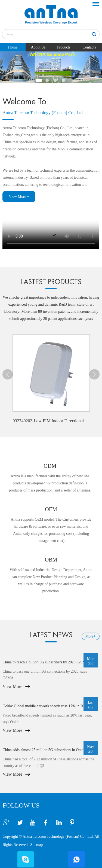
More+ (91, 636)
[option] (51, 67)
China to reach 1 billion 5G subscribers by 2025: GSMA (45, 662)
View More (12, 686)
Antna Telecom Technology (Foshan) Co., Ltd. (43, 113)
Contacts (89, 47)
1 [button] (39, 80)
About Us (38, 47)
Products (64, 47)
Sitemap (36, 845)
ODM (50, 466)
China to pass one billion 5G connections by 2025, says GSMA (45, 675)
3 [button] (55, 80)
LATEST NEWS (51, 635)
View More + (19, 197)
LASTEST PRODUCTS (51, 282)
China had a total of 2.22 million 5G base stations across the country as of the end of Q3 (48, 762)
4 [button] (63, 80)
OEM (51, 509)
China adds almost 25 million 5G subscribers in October (45, 750)
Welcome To (24, 102)
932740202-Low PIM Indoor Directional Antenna (51, 421)
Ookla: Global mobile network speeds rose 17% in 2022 (45, 706)
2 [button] (47, 80)
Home (13, 47)
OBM (51, 560)
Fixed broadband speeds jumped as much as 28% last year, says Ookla (47, 719)
